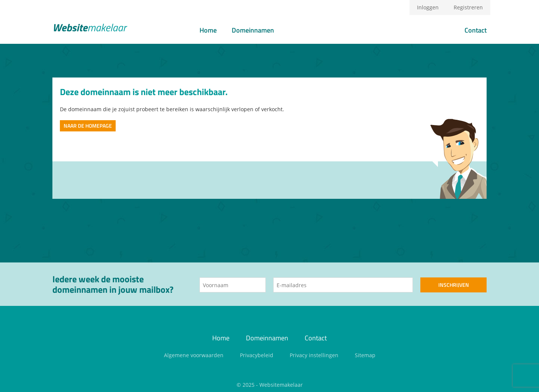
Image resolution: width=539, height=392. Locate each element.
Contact (476, 30)
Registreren (468, 7)
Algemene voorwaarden (194, 355)
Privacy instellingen (314, 355)
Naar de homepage (88, 126)
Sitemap (365, 355)
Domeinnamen (253, 30)
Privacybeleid (257, 355)
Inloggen (428, 7)
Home (208, 30)
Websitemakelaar (281, 385)
